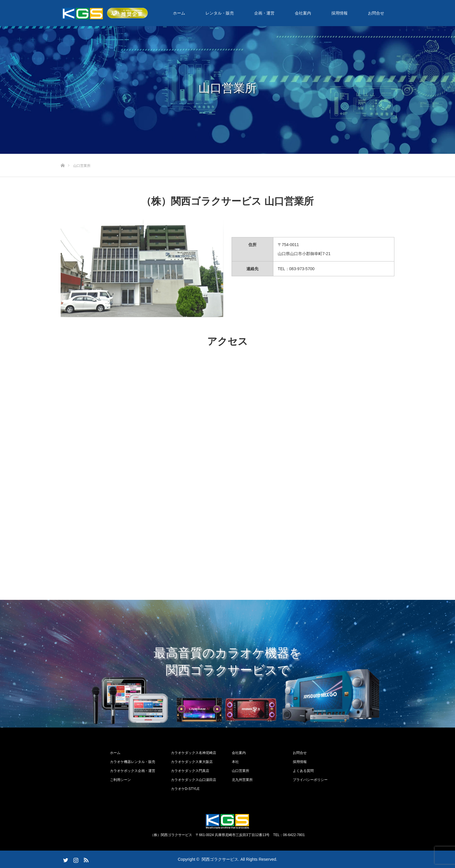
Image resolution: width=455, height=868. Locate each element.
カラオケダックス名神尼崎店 (194, 753)
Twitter (65, 859)
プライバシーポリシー (310, 780)
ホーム (179, 13)
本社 (235, 762)
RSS (85, 859)
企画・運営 (264, 13)
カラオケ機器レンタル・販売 (133, 762)
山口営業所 (241, 771)
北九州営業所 (242, 780)
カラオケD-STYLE (185, 789)
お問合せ (376, 13)
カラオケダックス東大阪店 (192, 762)
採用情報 (340, 13)
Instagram (75, 859)
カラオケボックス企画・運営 (133, 771)
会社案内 (303, 13)
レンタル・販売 (220, 13)
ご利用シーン (120, 780)
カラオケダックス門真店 (190, 771)
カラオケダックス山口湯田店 (194, 780)
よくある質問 (303, 771)
